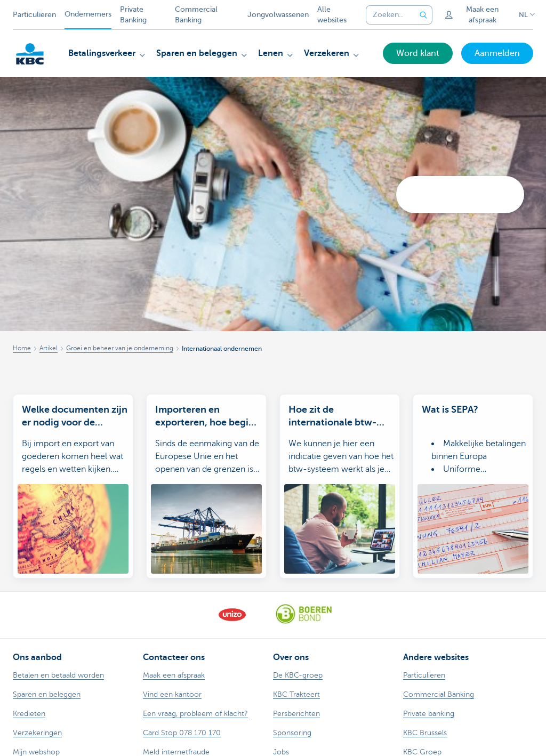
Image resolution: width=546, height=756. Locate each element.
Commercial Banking (196, 15)
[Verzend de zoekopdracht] (424, 15)
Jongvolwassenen (278, 15)
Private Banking (133, 15)
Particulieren (34, 15)
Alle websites (332, 15)
